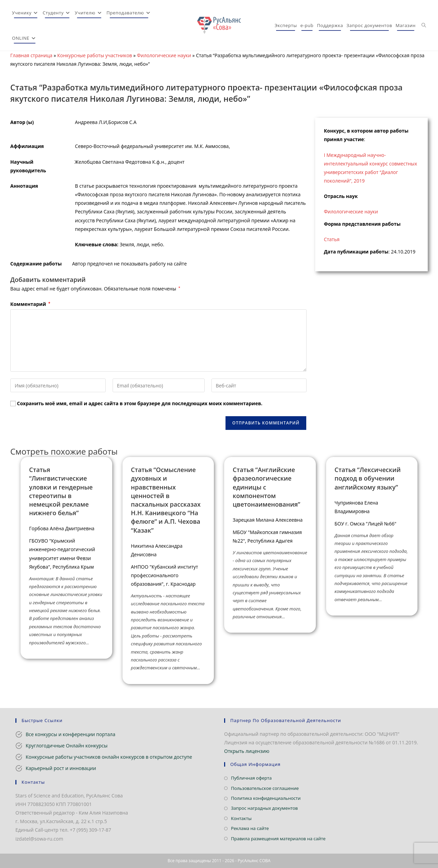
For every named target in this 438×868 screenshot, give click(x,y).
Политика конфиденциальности (266, 798)
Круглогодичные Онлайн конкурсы (67, 746)
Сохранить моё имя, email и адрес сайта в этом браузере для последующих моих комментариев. (140, 403)
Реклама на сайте (250, 828)
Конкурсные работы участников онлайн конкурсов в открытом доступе (109, 757)
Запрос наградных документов (264, 808)
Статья (332, 239)
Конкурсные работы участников (95, 55)
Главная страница (31, 55)
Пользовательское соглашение (265, 788)
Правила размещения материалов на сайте (278, 839)
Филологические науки (164, 55)
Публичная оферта (251, 778)
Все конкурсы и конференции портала (70, 734)
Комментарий (30, 304)
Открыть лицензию (247, 751)
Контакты (241, 818)
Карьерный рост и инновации (61, 768)
